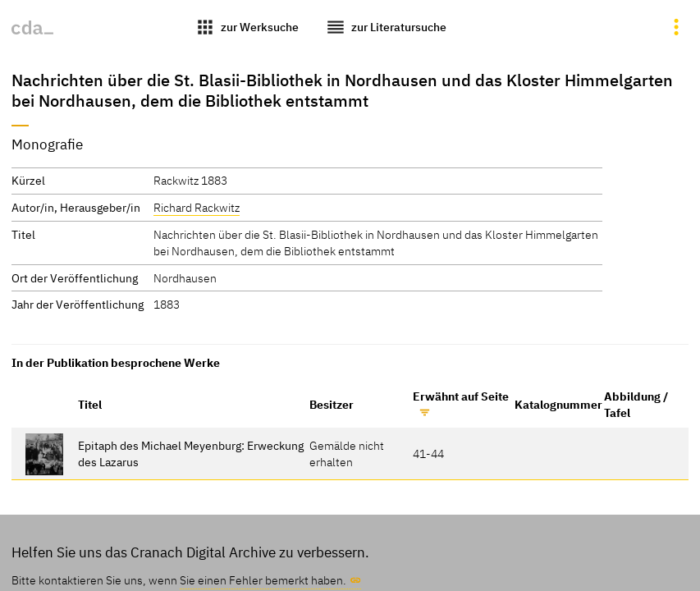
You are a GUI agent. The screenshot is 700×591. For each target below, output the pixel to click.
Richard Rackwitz (197, 207)
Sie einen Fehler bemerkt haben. (263, 580)
